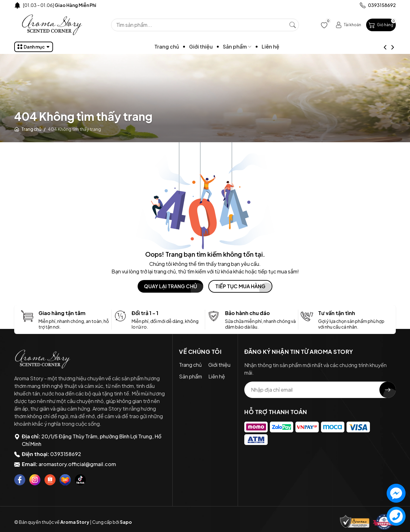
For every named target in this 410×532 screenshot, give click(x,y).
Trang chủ (179, 47)
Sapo (126, 522)
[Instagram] (35, 480)
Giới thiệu (213, 47)
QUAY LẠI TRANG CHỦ (170, 286)
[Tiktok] (80, 480)
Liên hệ (282, 47)
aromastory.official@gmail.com (77, 464)
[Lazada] (65, 480)
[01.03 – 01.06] (59, 5)
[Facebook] (20, 480)
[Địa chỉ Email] (320, 390)
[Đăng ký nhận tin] (388, 390)
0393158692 (66, 454)
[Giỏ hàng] (381, 25)
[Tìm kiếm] (293, 25)
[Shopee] (50, 480)
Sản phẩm (249, 47)
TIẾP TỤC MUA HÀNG (240, 286)
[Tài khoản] (348, 25)
